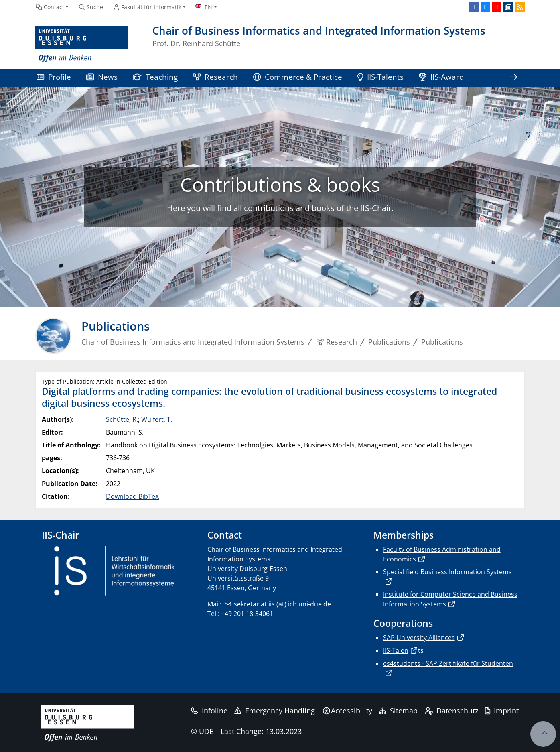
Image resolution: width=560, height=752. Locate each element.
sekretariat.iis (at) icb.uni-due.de (282, 604)
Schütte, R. (122, 419)
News (102, 77)
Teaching (155, 77)
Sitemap (398, 711)
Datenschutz (451, 711)
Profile (54, 77)
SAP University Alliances (419, 638)
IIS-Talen (396, 650)
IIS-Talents (380, 77)
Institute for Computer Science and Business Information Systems (450, 599)
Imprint (502, 711)
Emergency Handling (275, 711)
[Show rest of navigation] (513, 78)
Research (215, 77)
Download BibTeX (132, 496)
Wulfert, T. (157, 419)
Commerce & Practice (298, 77)
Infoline (209, 711)
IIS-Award (441, 77)
